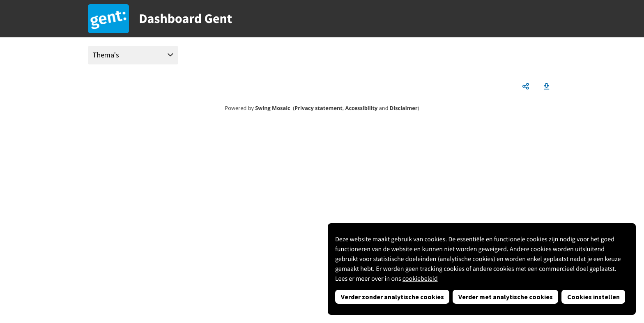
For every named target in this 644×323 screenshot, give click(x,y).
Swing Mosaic (273, 108)
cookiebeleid (420, 279)
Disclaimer (404, 108)
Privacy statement (319, 108)
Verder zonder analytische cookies (392, 297)
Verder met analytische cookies (506, 297)
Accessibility (362, 108)
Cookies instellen (593, 297)
